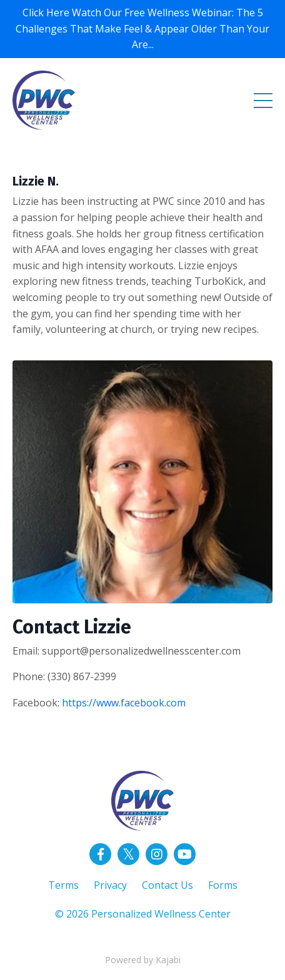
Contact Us (167, 885)
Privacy (110, 885)
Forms (223, 885)
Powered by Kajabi (143, 960)
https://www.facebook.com (124, 703)
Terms (63, 885)
